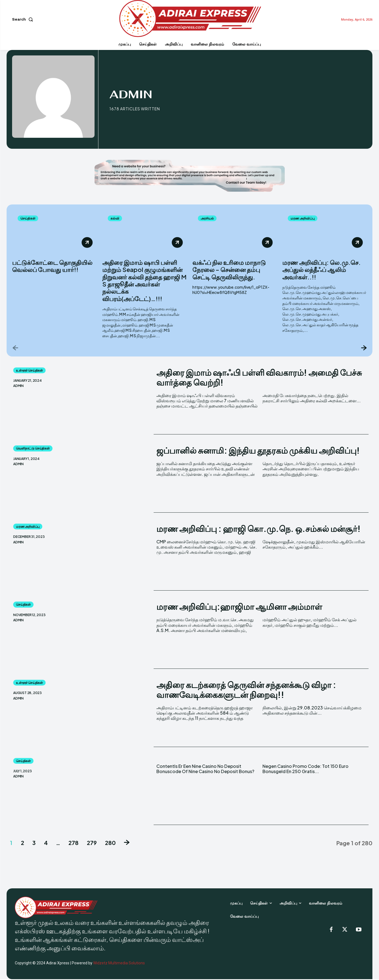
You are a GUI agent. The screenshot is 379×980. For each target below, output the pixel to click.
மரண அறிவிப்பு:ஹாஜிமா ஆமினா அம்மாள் (239, 607)
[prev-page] (16, 348)
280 (110, 843)
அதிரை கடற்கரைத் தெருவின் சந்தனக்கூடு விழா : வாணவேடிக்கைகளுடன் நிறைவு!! (246, 690)
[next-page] (363, 348)
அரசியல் (209, 218)
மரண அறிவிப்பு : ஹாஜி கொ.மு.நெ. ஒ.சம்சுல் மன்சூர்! (258, 529)
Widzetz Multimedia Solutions (119, 964)
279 (92, 843)
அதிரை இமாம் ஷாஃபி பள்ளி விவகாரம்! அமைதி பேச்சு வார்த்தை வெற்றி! (259, 378)
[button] (24, 19)
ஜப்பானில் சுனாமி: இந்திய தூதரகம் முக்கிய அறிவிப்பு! (258, 451)
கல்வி (116, 218)
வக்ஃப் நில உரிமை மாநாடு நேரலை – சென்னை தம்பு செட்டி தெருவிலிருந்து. (229, 270)
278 (74, 843)
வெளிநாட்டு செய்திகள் (33, 449)
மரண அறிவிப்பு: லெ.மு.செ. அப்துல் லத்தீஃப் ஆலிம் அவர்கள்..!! (321, 270)
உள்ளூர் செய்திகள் (29, 371)
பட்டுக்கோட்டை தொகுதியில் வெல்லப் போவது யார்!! (52, 267)
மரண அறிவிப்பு (305, 218)
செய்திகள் (29, 218)
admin (18, 387)
